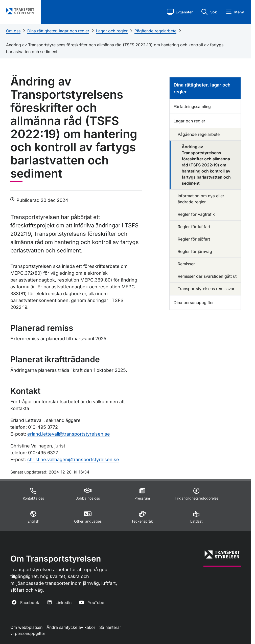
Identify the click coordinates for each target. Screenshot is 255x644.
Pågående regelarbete (155, 31)
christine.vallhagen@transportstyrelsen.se (73, 459)
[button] (180, 12)
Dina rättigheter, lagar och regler (58, 31)
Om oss (13, 31)
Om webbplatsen (26, 627)
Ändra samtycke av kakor (71, 627)
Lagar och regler (112, 31)
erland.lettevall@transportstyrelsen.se (69, 434)
